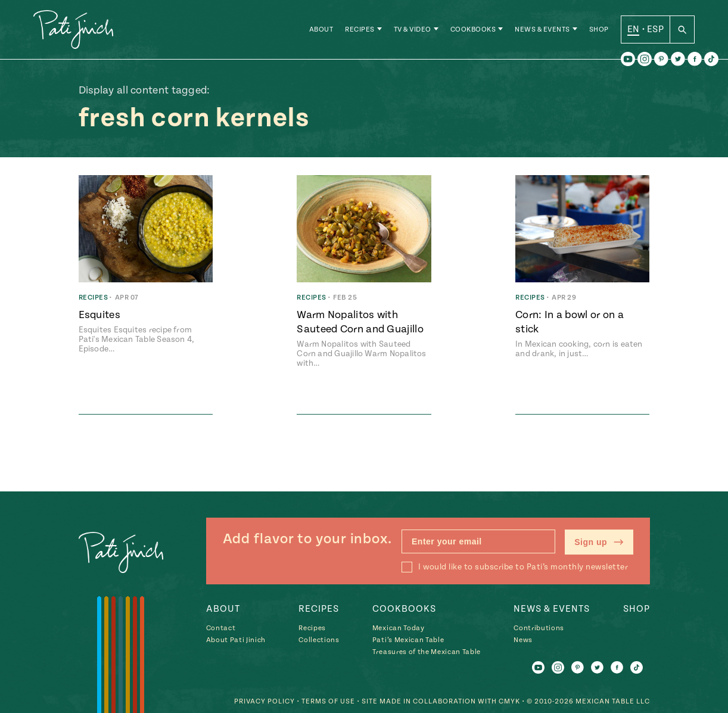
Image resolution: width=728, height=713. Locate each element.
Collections (319, 640)
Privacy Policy (265, 701)
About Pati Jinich (236, 640)
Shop (599, 29)
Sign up (599, 542)
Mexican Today (399, 628)
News (523, 640)
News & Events (542, 29)
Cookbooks (473, 29)
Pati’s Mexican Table (408, 640)
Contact (221, 628)
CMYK (509, 701)
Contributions (539, 628)
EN (634, 29)
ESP (655, 29)
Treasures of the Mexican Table (427, 652)
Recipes (360, 29)
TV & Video (413, 29)
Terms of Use (328, 701)
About (321, 29)
